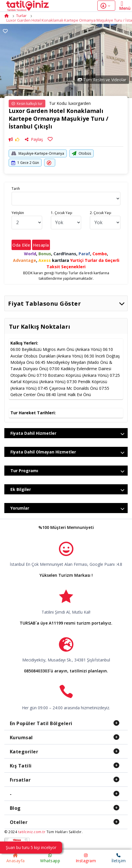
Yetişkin (18, 213)
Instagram (86, 858)
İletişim (119, 858)
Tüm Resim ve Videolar (102, 80)
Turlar (21, 16)
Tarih (16, 189)
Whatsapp (50, 858)
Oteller (19, 822)
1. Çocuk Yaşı (62, 213)
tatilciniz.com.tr (32, 832)
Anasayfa (16, 858)
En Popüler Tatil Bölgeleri (41, 723)
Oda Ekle (21, 245)
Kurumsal (21, 737)
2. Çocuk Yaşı (101, 213)
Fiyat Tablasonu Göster (66, 303)
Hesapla (41, 245)
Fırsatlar (20, 780)
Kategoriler (24, 752)
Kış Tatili (21, 766)
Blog (15, 808)
